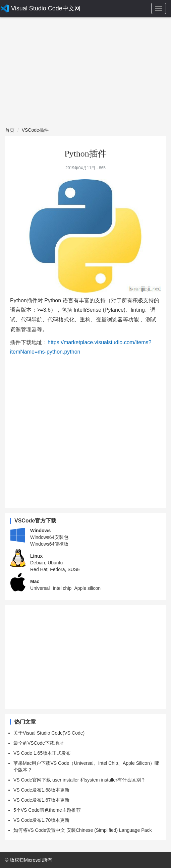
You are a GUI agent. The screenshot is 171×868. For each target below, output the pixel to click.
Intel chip (62, 588)
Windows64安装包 (49, 537)
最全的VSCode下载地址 (39, 743)
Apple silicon (87, 588)
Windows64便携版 (49, 544)
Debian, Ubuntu (46, 563)
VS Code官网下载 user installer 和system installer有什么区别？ (79, 780)
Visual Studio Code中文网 (46, 8)
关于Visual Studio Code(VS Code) (49, 733)
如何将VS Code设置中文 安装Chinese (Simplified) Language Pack (82, 830)
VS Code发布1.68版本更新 (41, 790)
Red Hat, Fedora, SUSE (55, 569)
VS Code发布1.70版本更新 (41, 820)
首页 (10, 130)
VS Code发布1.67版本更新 (41, 800)
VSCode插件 (35, 130)
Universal (40, 588)
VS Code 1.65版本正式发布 (42, 753)
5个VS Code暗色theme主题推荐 (47, 810)
